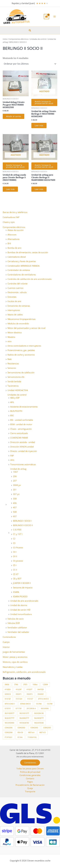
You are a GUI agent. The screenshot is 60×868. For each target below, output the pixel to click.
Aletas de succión (16, 230)
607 (15, 516)
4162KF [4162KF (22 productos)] (19, 689)
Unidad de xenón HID (20, 610)
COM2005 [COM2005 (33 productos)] (47, 728)
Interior (6, 647)
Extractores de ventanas (19, 306)
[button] (30, 31)
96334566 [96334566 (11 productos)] (45, 708)
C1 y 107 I (18, 534)
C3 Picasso (18, 547)
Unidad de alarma (19, 605)
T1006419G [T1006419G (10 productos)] (32, 737)
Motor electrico (15, 332)
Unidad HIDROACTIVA (18, 390)
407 (15, 507)
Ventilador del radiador (18, 632)
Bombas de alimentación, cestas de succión (28, 252)
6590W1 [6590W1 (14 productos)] (41, 694)
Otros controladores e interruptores (24, 346)
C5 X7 (16, 574)
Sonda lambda (14, 381)
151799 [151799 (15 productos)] (50, 704)
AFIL (12, 402)
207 (15, 481)
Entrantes (12, 297)
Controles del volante (17, 284)
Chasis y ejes (9, 222)
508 (15, 512)
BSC (12, 415)
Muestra (11, 337)
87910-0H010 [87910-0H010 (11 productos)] (43, 699)
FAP (12, 456)
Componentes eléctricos (14, 227)
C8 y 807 (17, 579)
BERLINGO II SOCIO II (23, 525)
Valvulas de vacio (16, 619)
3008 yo (17, 485)
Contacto (30, 778)
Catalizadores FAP (11, 217)
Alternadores (13, 239)
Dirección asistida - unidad (23, 442)
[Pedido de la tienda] (30, 64)
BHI (9, 243)
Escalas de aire (14, 301)
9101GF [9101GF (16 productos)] (8, 699)
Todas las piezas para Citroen (30, 768)
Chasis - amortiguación (21, 429)
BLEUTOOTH (16, 411)
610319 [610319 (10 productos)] (8, 708)
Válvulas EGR (14, 623)
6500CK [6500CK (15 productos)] (8, 694)
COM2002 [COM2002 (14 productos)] (21, 728)
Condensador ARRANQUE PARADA (23, 266)
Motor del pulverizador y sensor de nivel (26, 328)
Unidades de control (17, 395)
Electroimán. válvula (17, 292)
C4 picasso (18, 561)
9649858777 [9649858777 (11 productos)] (39, 718)
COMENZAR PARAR (19, 438)
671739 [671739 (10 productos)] (19, 708)
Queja (30, 788)
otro (9, 341)
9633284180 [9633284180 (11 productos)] (39, 713)
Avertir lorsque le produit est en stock (44, 102)
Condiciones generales (30, 775)
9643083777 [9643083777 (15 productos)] (24, 718)
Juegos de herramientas (14, 652)
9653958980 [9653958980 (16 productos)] (10, 723)
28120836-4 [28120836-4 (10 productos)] (31, 708)
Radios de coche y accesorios (21, 355)
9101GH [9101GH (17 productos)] (19, 699)
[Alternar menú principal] (55, 17)
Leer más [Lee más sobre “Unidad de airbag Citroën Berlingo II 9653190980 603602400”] (39, 125)
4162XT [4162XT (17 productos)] (29, 689)
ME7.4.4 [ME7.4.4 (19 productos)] (31, 732)
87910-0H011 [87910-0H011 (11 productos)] (10, 704)
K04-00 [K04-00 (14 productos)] (20, 732)
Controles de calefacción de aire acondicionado (30, 279)
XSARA (16, 592)
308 (15, 499)
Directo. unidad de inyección (24, 451)
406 (15, 503)
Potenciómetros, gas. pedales (21, 350)
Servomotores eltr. (16, 377)
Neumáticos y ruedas (13, 667)
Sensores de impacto (23, 587)
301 (15, 490)
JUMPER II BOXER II (22, 583)
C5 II (15, 570)
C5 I (15, 565)
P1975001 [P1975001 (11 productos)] (9, 737)
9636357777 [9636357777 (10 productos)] (10, 718)
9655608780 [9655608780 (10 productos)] (24, 723)
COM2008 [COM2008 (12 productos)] (9, 732)
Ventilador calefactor (17, 627)
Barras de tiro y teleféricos (15, 212)
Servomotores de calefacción (21, 372)
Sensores (12, 368)
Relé (9, 359)
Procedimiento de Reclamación (30, 785)
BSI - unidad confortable (22, 420)
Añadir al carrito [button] (13, 116)
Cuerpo (6, 642)
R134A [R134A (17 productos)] (20, 737)
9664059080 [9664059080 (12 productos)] (39, 723)
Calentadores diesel (17, 257)
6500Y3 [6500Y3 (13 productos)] (30, 694)
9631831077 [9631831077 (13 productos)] (24, 713)
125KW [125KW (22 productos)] (45, 684)
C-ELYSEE (17, 530)
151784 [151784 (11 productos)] (39, 704)
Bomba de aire (14, 248)
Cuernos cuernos (15, 288)
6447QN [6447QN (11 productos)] (41, 689)
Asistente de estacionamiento (24, 407)
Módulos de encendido (18, 324)
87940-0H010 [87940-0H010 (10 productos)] (25, 704)
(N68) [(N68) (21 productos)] (7, 684)
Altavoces (12, 235)
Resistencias (13, 363)
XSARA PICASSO (20, 596)
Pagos (30, 782)
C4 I (15, 552)
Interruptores (14, 310)
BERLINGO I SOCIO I (22, 521)
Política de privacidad (30, 772)
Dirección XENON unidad (22, 447)
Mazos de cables (15, 315)
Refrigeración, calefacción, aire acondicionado (24, 672)
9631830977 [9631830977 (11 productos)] (10, 713)
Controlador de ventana (19, 270)
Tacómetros (13, 386)
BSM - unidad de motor (21, 424)
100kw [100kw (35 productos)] (35, 684)
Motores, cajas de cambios (15, 662)
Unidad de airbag (18, 469)
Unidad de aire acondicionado (24, 601)
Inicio (5, 39)
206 (15, 476)
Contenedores (9, 637)
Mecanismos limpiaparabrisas (21, 319)
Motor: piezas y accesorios (15, 657)
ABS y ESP (15, 398)
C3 (14, 543)
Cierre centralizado (19, 433)
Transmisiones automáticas (23, 464)
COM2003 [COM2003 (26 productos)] (34, 728)
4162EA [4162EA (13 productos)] (8, 689)
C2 (14, 539)
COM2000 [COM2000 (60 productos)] (9, 728)
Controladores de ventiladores (22, 275)
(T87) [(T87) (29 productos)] (25, 684)
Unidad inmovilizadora (21, 614)
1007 (15, 472)
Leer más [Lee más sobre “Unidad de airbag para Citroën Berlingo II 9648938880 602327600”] (39, 189)
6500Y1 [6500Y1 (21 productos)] (19, 694)
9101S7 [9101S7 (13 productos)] (30, 699)
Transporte (30, 791)
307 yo (16, 494)
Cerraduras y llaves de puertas (22, 261)
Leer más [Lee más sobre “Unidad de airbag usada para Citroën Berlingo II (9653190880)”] (10, 189)
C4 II (15, 556)
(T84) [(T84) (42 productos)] (16, 684)
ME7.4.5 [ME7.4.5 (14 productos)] (42, 732)
